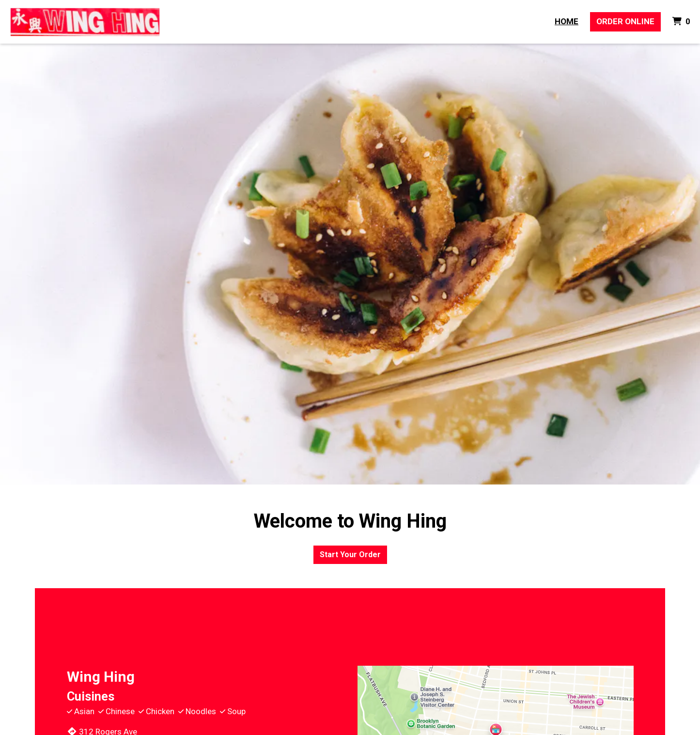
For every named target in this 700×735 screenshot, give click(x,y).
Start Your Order (350, 555)
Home (567, 21)
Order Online (625, 21)
